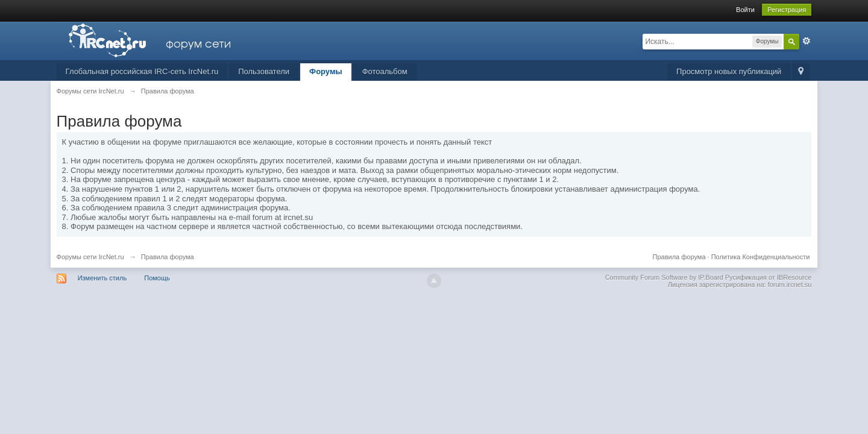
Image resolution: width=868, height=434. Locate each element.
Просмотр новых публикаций (729, 71)
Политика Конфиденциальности (761, 257)
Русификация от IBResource (768, 277)
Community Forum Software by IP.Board (664, 277)
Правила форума (679, 257)
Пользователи (264, 71)
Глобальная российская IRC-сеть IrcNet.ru (142, 71)
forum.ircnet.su (790, 285)
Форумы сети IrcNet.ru (90, 257)
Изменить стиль (102, 278)
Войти (745, 10)
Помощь (157, 278)
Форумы (326, 71)
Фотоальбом (385, 71)
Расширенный (807, 41)
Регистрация (787, 10)
